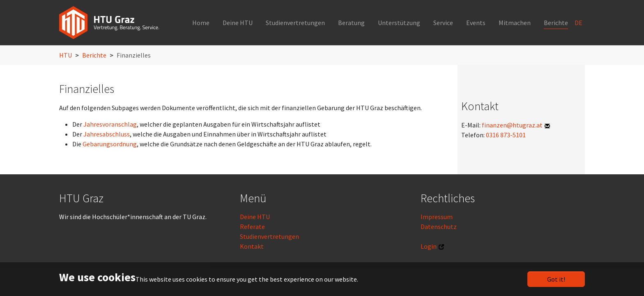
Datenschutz (439, 227)
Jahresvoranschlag (110, 124)
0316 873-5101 (505, 135)
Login (429, 246)
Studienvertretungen (269, 236)
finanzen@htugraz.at (512, 125)
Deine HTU (255, 217)
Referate (252, 227)
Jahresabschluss (107, 134)
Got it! (556, 279)
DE (579, 23)
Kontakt (252, 246)
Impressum (437, 217)
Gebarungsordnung (110, 144)
